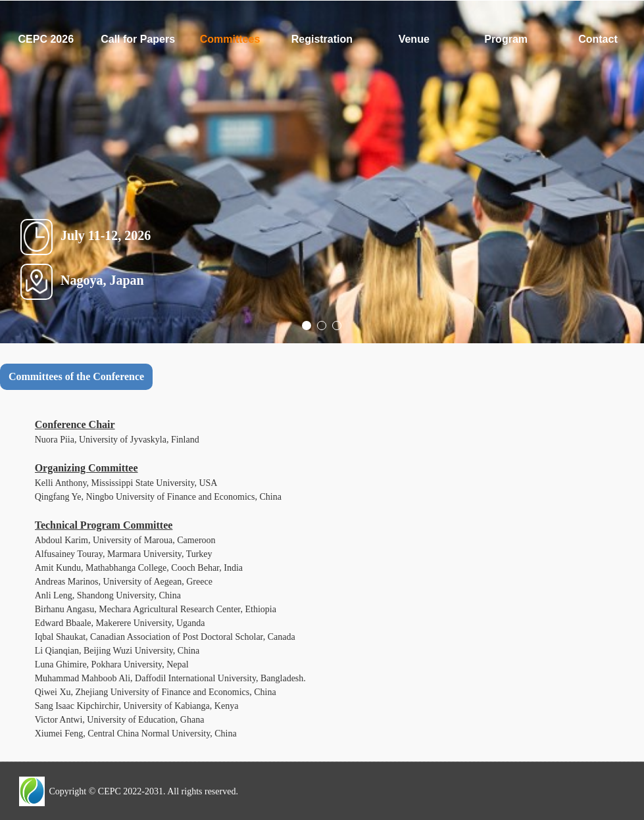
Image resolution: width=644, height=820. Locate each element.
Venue (414, 39)
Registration (322, 39)
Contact (598, 39)
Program (506, 39)
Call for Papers (138, 39)
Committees (230, 39)
